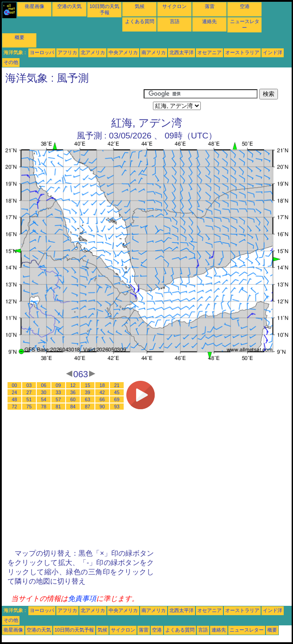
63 (88, 399)
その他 (11, 62)
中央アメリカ (123, 52)
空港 (245, 6)
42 (102, 392)
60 (73, 399)
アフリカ (67, 52)
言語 (175, 21)
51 (29, 399)
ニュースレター (247, 630)
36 (73, 392)
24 (15, 392)
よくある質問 (140, 21)
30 (44, 392)
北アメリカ (93, 52)
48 (15, 399)
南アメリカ (154, 52)
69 (117, 399)
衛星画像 (35, 6)
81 (59, 407)
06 (44, 385)
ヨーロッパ (42, 52)
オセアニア (209, 52)
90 (102, 407)
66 (102, 399)
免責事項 (82, 599)
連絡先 (209, 21)
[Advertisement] (73, 100)
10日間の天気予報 (74, 630)
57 (59, 399)
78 (44, 407)
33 (59, 392)
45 (117, 392)
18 (102, 385)
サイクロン (174, 6)
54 (44, 399)
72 (15, 407)
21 (117, 385)
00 (15, 385)
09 (59, 385)
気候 (140, 6)
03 (29, 385)
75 (29, 407)
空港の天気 (69, 6)
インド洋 (273, 52)
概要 (20, 37)
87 (88, 407)
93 (117, 407)
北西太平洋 (182, 52)
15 (88, 385)
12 (73, 385)
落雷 (210, 6)
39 (88, 392)
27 (29, 392)
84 (73, 407)
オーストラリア (242, 52)
